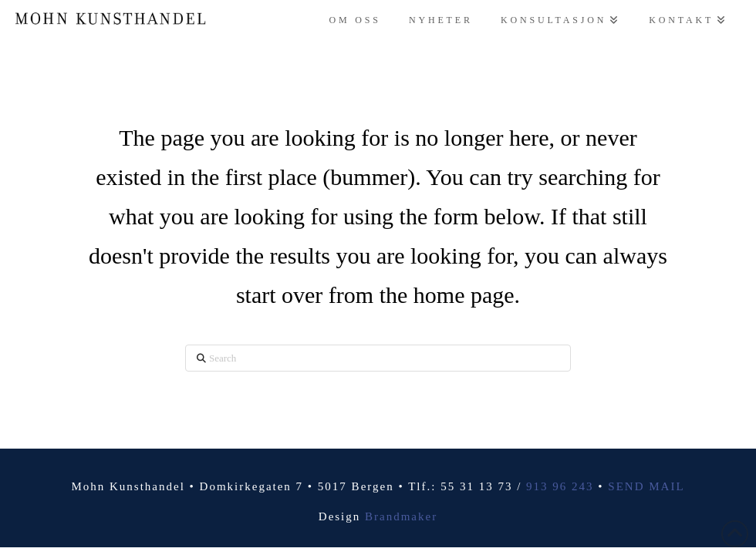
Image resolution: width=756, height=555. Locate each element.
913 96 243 (560, 486)
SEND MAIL (646, 486)
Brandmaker (401, 516)
